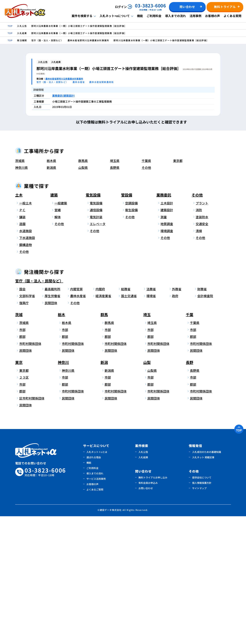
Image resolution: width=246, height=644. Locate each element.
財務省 (202, 417)
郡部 (22, 464)
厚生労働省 (52, 424)
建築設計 (167, 338)
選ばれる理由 (94, 585)
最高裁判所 (52, 417)
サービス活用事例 (96, 607)
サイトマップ (199, 616)
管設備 (127, 323)
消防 (199, 338)
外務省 (177, 417)
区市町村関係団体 (31, 526)
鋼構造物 (26, 372)
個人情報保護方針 (202, 611)
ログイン (121, 7)
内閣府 (100, 417)
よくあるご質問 (95, 617)
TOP (239, 558)
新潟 (104, 490)
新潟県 (51, 295)
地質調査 (167, 352)
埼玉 (147, 442)
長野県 (115, 295)
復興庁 (24, 431)
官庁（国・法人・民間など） (39, 409)
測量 (164, 345)
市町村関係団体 (30, 471)
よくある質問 (232, 16)
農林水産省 (78, 424)
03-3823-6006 (45, 600)
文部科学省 (27, 424)
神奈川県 (21, 295)
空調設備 (131, 331)
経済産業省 (103, 424)
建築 (54, 323)
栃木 (61, 442)
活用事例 (195, 16)
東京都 (178, 288)
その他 (146, 295)
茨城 (19, 442)
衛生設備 (131, 338)
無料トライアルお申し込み (153, 605)
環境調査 (167, 359)
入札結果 (143, 585)
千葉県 (146, 288)
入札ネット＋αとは (97, 580)
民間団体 (51, 431)
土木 (19, 323)
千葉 (190, 442)
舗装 (22, 345)
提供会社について (202, 605)
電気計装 (96, 345)
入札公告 (143, 580)
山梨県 (83, 295)
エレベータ (98, 352)
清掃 (199, 359)
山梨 (147, 490)
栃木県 (51, 288)
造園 (22, 352)
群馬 (104, 442)
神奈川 (63, 490)
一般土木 (26, 331)
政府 (175, 424)
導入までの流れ (175, 16)
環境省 (151, 424)
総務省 (126, 417)
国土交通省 (129, 424)
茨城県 (20, 288)
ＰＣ (22, 338)
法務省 (151, 417)
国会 (22, 417)
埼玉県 (115, 288)
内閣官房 (76, 417)
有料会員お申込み (148, 611)
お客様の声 (212, 16)
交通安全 (202, 352)
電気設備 (93, 323)
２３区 (24, 505)
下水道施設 (27, 366)
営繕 (58, 338)
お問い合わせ (146, 616)
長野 (190, 490)
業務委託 (164, 323)
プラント (202, 331)
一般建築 (61, 331)
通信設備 (96, 338)
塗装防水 (202, 345)
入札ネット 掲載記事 (203, 585)
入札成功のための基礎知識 (207, 580)
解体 (58, 345)
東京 (19, 490)
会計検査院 (205, 424)
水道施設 (26, 359)
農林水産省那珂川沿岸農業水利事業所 (64, 79)
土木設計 (167, 331)
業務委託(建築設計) (63, 96)
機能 (140, 16)
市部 (22, 457)
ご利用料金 (154, 16)
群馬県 (83, 288)
